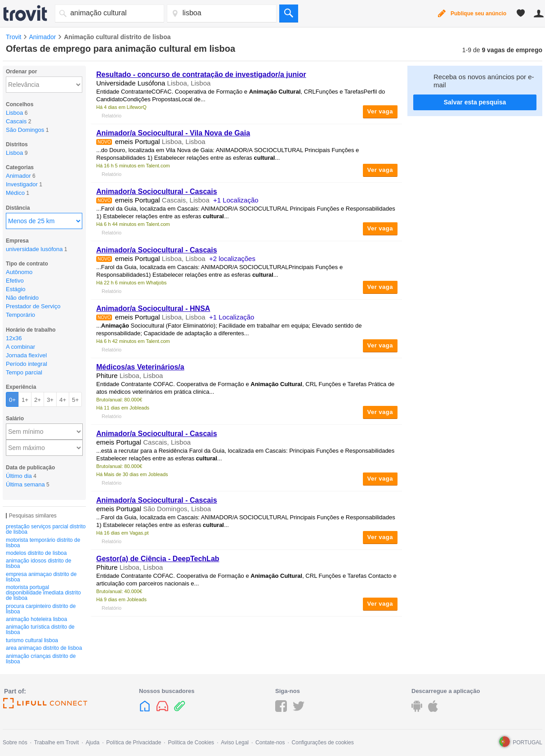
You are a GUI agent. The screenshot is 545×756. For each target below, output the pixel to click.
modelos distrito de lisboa (36, 553)
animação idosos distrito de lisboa (38, 563)
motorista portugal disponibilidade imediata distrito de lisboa (43, 593)
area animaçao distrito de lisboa (44, 648)
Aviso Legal (235, 742)
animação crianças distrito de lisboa (41, 659)
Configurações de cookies (323, 742)
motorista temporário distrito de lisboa (43, 543)
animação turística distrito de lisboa (40, 630)
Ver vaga (380, 111)
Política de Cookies (191, 742)
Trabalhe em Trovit (57, 742)
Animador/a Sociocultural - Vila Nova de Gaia (173, 133)
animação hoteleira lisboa (36, 619)
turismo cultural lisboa (32, 640)
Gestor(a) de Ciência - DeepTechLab (158, 559)
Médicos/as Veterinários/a (140, 367)
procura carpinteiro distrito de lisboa (41, 609)
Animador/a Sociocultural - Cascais (157, 191)
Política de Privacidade (134, 742)
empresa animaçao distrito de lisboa (41, 577)
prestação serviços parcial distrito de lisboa (46, 529)
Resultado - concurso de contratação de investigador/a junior (201, 74)
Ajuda (92, 742)
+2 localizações (232, 259)
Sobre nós (15, 742)
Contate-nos (270, 742)
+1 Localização (236, 200)
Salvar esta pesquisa (475, 102)
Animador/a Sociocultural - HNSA (153, 308)
